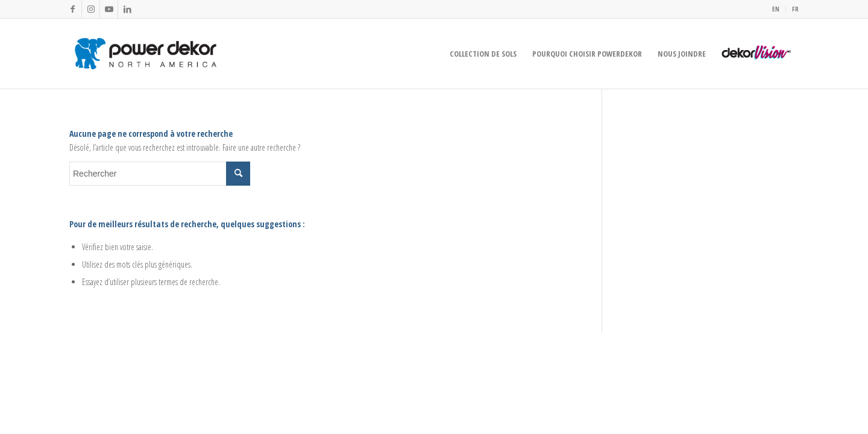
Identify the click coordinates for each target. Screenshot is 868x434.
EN (776, 9)
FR (795, 9)
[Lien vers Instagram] (91, 9)
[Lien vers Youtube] (109, 9)
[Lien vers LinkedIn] (127, 9)
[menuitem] (776, 9)
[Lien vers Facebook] (73, 9)
